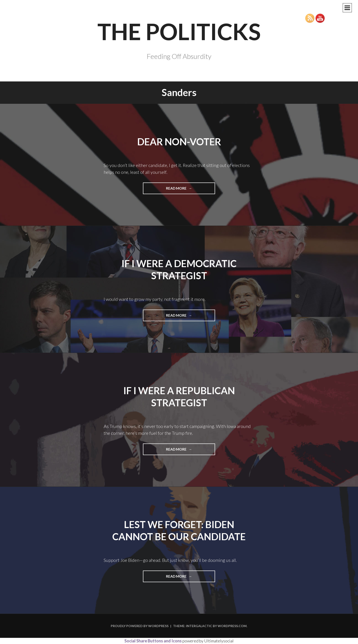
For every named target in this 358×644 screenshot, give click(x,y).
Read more (183, 190)
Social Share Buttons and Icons (153, 641)
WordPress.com (232, 626)
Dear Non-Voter (179, 142)
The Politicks (179, 31)
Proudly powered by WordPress (140, 626)
